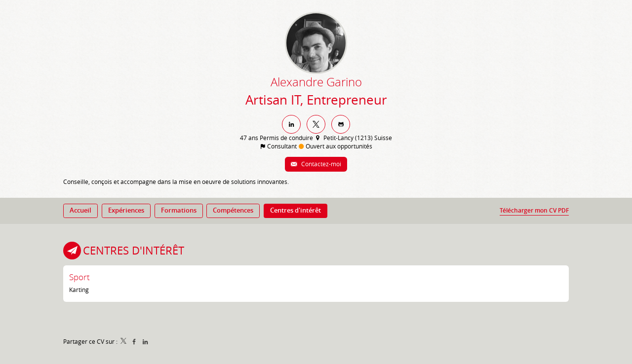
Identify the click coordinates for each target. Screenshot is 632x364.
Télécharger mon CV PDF (534, 211)
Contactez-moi (320, 164)
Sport (79, 277)
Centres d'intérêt (134, 250)
